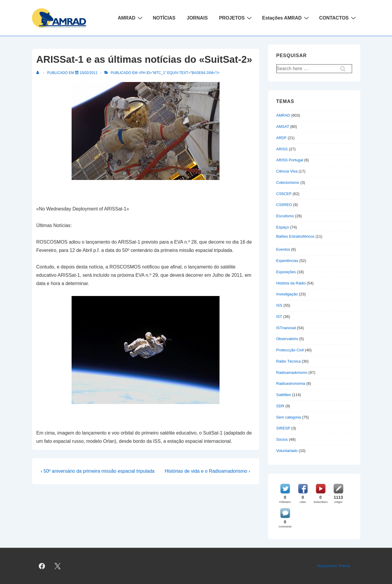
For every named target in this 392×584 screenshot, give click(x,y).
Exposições (286, 272)
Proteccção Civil (290, 350)
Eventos (283, 249)
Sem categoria (289, 417)
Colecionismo (288, 182)
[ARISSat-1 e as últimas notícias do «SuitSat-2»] (89, 73)
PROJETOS (236, 18)
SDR (280, 406)
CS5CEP (284, 194)
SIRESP (283, 428)
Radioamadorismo (292, 373)
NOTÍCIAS (164, 18)
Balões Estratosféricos (295, 236)
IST (279, 317)
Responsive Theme (334, 566)
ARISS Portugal (290, 160)
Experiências (287, 261)
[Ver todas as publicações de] (39, 73)
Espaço (283, 227)
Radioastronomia (291, 383)
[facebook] (42, 566)
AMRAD (131, 18)
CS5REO (284, 205)
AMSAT (283, 127)
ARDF (282, 138)
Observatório (287, 339)
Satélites (284, 395)
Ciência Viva (287, 171)
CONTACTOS (338, 18)
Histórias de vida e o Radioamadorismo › (207, 471)
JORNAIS (197, 18)
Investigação (287, 294)
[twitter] (57, 566)
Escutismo (285, 216)
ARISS (282, 149)
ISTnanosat (286, 328)
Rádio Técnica (289, 361)
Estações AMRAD (286, 18)
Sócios (282, 439)
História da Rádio (291, 283)
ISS (279, 305)
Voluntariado (287, 451)
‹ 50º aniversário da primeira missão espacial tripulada (98, 471)
